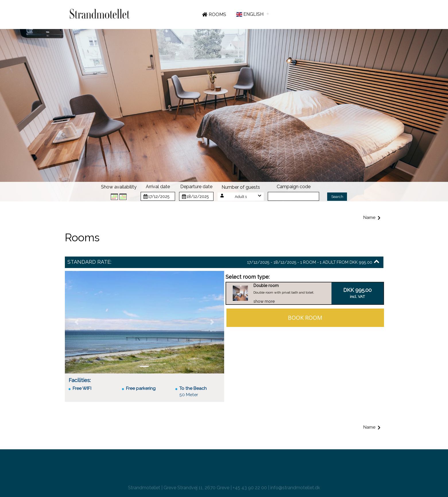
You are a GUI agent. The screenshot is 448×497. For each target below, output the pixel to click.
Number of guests (241, 187)
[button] (241, 197)
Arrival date (158, 187)
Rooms (214, 15)
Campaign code (294, 187)
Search (337, 197)
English (250, 14)
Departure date (196, 187)
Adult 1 (241, 197)
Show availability (119, 187)
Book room (305, 318)
